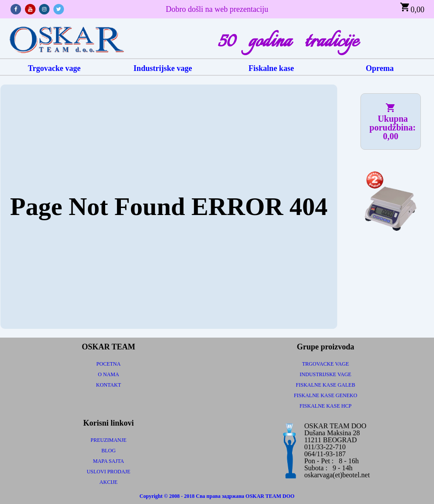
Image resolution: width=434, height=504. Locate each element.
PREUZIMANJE (109, 440)
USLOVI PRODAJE (109, 472)
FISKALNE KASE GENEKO (326, 395)
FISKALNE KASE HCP (326, 406)
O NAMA (109, 374)
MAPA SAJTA (108, 461)
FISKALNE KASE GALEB (326, 385)
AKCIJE (108, 482)
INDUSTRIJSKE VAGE (325, 374)
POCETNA (108, 364)
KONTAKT (108, 385)
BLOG (108, 451)
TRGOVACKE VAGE (326, 364)
